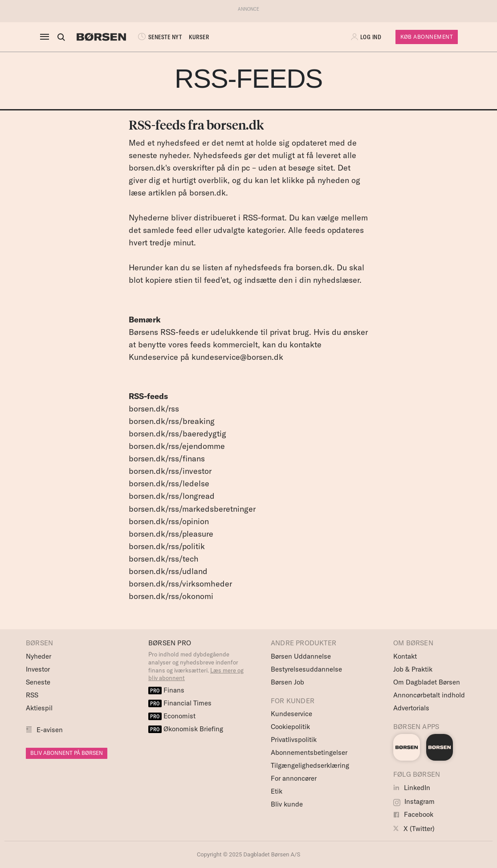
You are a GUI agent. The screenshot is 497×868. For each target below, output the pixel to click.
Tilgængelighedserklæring (310, 765)
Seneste (38, 682)
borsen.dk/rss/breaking (172, 421)
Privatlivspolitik (294, 740)
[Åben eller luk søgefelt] (61, 37)
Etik (277, 791)
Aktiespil (39, 708)
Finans (166, 690)
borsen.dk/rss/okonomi (171, 596)
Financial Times (180, 703)
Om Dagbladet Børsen (427, 682)
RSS (32, 695)
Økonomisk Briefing (186, 729)
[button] (367, 37)
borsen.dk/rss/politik (167, 546)
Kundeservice (291, 714)
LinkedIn (412, 788)
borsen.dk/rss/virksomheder (180, 584)
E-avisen (50, 730)
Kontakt (405, 656)
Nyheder (39, 656)
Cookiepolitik (290, 727)
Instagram (414, 801)
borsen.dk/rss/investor (170, 471)
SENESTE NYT (159, 37)
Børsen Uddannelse (301, 656)
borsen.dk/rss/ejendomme (177, 446)
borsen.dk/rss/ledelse (169, 483)
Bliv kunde (287, 804)
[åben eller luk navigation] (46, 37)
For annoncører (294, 778)
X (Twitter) (414, 829)
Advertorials (411, 708)
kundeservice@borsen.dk (237, 357)
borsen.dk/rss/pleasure (171, 534)
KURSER (199, 37)
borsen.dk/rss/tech (164, 559)
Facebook (413, 814)
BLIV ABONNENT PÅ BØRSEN (67, 753)
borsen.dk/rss (154, 409)
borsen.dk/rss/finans (167, 458)
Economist (172, 716)
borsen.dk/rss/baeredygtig (177, 434)
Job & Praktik (413, 669)
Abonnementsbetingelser (309, 752)
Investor (38, 669)
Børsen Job (287, 682)
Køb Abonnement (427, 37)
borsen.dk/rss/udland (168, 571)
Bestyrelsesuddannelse (306, 669)
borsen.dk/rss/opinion (169, 521)
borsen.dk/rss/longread (172, 496)
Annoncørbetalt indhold (429, 695)
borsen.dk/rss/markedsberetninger (192, 509)
